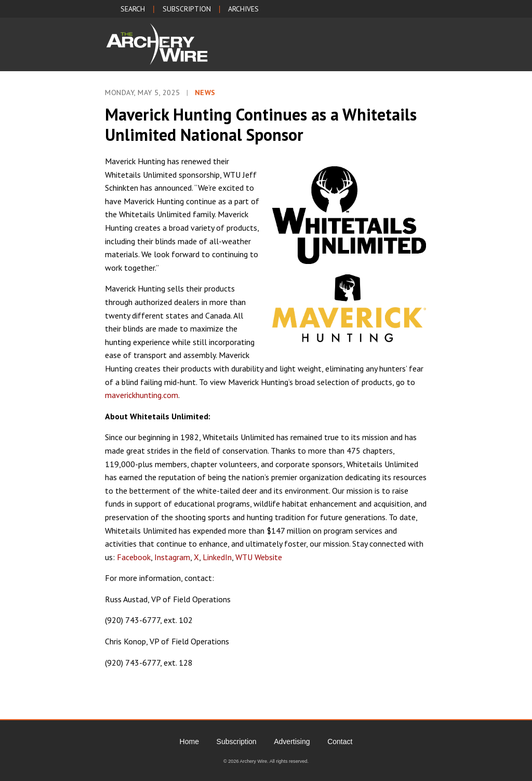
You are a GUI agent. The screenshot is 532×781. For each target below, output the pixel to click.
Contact (340, 742)
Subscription (237, 742)
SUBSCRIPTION (187, 9)
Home (189, 742)
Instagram (172, 557)
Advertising (292, 742)
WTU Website (259, 557)
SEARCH (133, 9)
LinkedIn (217, 557)
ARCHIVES (243, 9)
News (205, 92)
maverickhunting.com (142, 395)
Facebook (134, 557)
